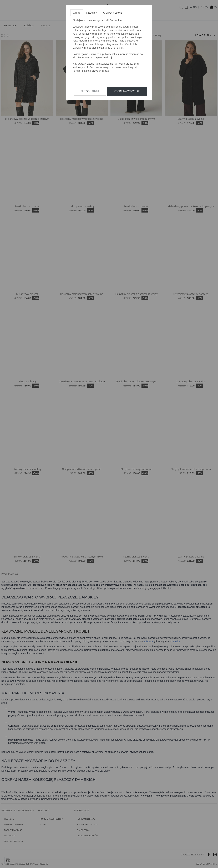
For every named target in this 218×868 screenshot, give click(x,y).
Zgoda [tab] (77, 13)
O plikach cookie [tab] (113, 13)
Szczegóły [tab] (92, 13)
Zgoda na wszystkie (127, 91)
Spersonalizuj (90, 91)
